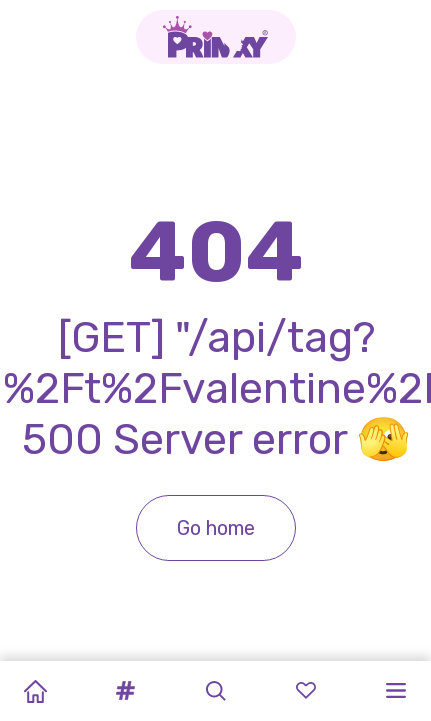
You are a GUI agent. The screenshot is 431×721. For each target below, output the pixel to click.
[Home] (35, 691)
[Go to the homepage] (216, 37)
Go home (216, 528)
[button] (125, 691)
